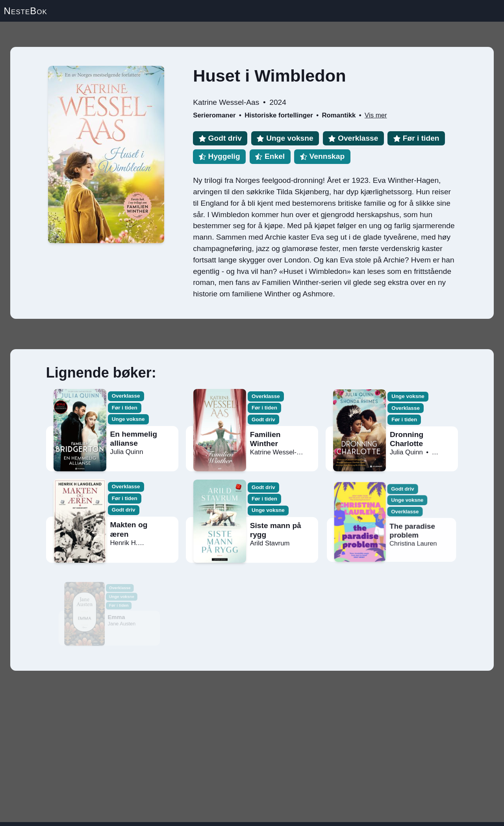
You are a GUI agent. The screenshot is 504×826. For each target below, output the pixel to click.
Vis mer (376, 115)
